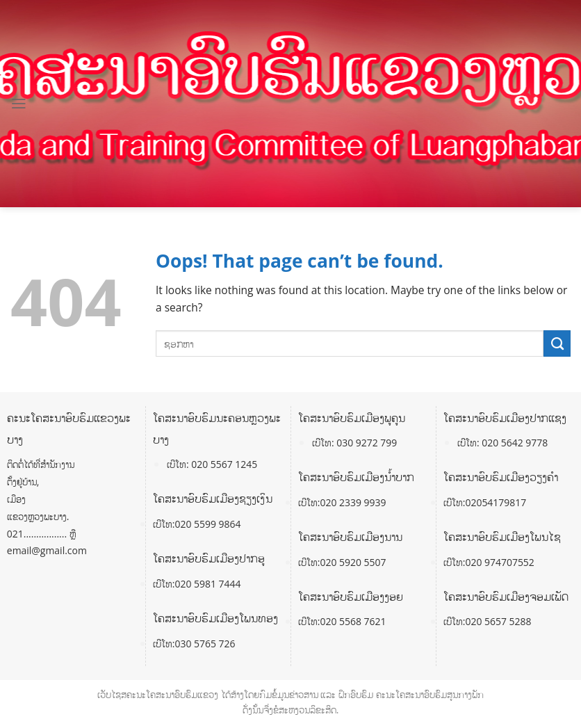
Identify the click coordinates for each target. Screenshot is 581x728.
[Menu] (19, 104)
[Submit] (557, 343)
